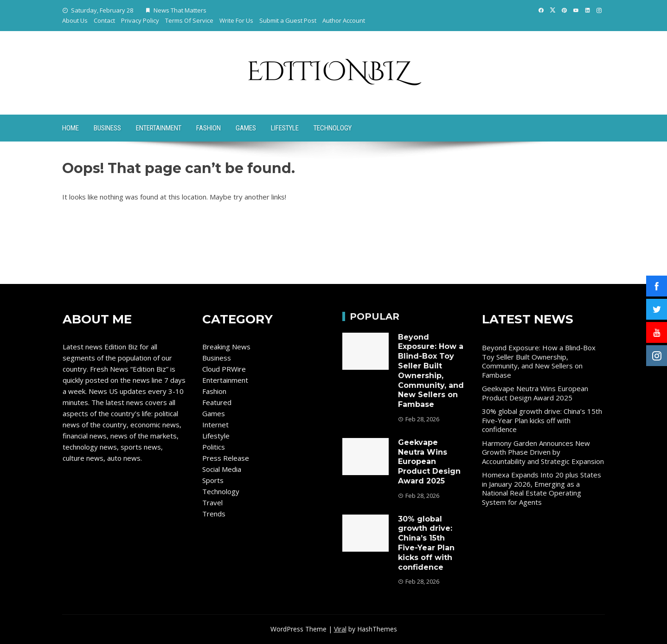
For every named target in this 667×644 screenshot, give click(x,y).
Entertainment (159, 128)
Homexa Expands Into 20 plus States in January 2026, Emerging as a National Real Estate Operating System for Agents (542, 488)
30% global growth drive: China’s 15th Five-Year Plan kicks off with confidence (426, 543)
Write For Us (236, 20)
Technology (333, 128)
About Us (75, 20)
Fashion (208, 128)
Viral (340, 629)
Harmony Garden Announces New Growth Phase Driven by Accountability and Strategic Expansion (543, 452)
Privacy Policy (140, 20)
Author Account (344, 20)
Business (107, 128)
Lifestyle (285, 128)
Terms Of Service (189, 20)
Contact (104, 20)
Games (246, 128)
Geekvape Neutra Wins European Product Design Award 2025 (429, 462)
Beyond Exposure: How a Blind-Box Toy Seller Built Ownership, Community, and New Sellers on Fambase (431, 371)
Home (71, 128)
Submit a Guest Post (288, 20)
